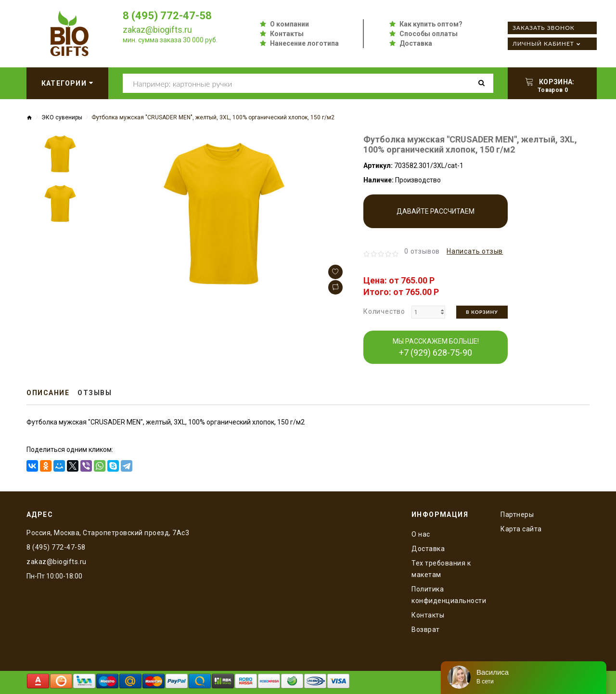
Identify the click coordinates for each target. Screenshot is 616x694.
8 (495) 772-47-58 (167, 16)
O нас (421, 534)
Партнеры (517, 514)
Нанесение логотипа (304, 43)
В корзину (482, 312)
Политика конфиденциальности (449, 595)
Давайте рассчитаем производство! (436, 218)
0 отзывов (422, 251)
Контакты (287, 34)
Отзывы (95, 393)
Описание (48, 393)
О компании (289, 24)
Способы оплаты (429, 34)
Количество (384, 311)
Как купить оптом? (431, 24)
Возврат (426, 630)
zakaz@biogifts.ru (157, 30)
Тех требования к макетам (441, 569)
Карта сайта (521, 529)
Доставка (416, 43)
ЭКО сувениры (62, 117)
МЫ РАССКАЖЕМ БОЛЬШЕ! (436, 347)
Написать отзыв (475, 251)
